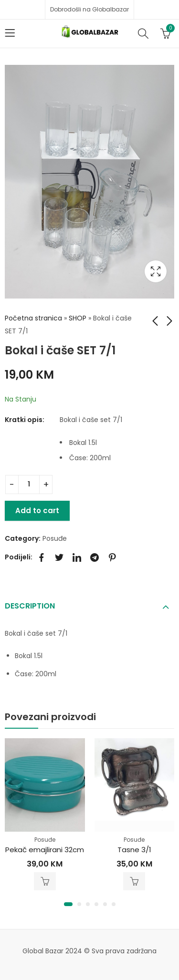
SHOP (78, 318)
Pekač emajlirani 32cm (45, 850)
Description (30, 606)
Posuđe (55, 538)
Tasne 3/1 (134, 850)
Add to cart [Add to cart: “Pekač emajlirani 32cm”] (45, 881)
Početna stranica (33, 318)
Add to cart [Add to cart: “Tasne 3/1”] (134, 881)
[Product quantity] (29, 485)
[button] (68, 904)
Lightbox (156, 271)
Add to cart (37, 511)
